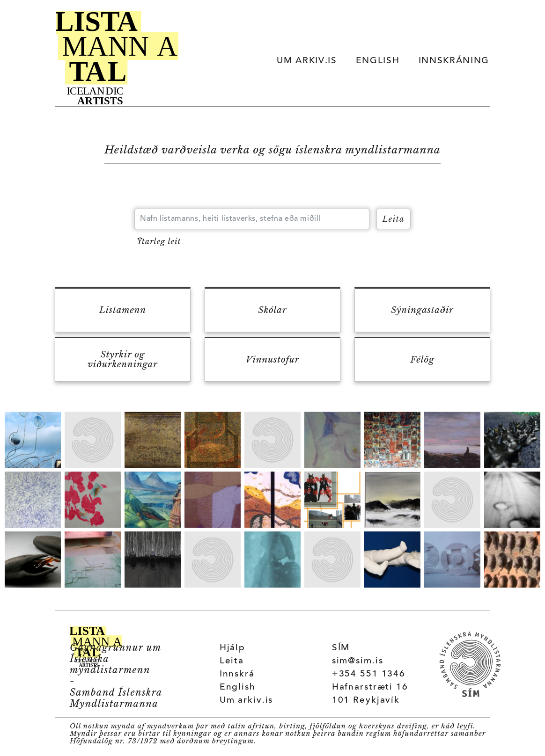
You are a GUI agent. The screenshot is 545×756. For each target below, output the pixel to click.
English (238, 687)
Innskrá (237, 674)
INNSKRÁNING (454, 61)
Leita (232, 661)
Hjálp (232, 648)
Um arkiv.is (247, 701)
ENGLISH (378, 61)
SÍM (341, 648)
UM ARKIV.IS (307, 61)
